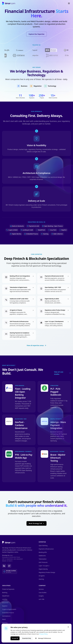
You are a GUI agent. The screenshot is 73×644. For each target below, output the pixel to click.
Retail (4, 619)
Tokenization (43, 559)
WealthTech (6, 596)
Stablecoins (42, 556)
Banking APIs (43, 552)
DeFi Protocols (43, 562)
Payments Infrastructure (46, 549)
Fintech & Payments (8, 589)
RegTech (5, 606)
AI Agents (42, 576)
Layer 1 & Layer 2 (44, 566)
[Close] (68, 629)
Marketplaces (6, 616)
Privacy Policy (43, 636)
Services (41, 589)
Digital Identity (43, 569)
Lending (5, 599)
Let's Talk (42, 599)
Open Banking (43, 546)
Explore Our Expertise (36, 34)
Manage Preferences (43, 640)
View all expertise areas (36, 346)
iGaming (41, 579)
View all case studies (62, 373)
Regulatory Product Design (47, 572)
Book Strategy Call (36, 524)
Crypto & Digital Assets (9, 609)
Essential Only (27, 640)
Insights (41, 596)
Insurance (5, 603)
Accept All (15, 640)
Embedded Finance (8, 613)
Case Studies (43, 593)
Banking (5, 593)
